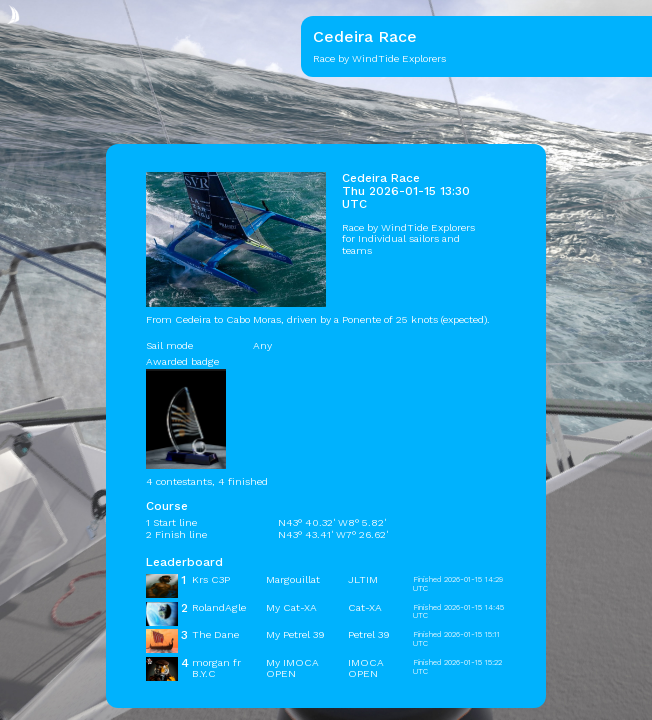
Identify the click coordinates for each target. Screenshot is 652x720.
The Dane (215, 634)
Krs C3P (211, 579)
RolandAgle (219, 607)
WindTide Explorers (428, 227)
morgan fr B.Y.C (216, 668)
